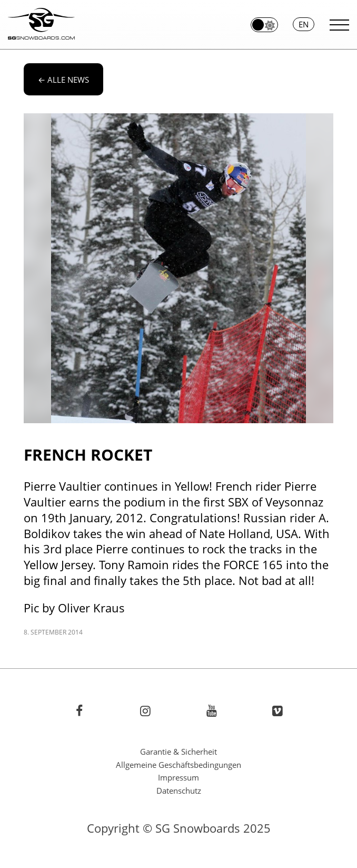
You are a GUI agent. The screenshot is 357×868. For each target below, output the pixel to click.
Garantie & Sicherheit (178, 752)
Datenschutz (179, 791)
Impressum (178, 777)
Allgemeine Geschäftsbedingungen (178, 765)
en (304, 24)
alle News (63, 80)
